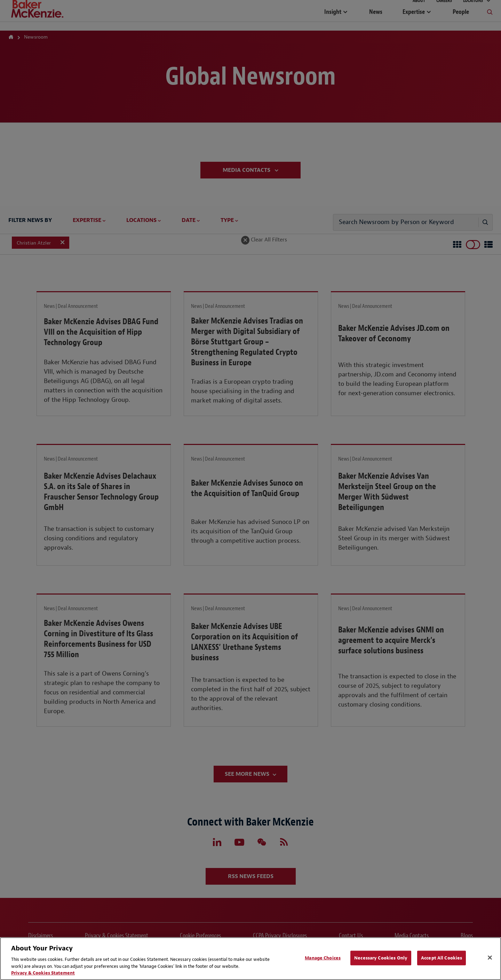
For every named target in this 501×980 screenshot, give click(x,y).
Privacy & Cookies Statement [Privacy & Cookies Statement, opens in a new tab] (43, 973)
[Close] (490, 958)
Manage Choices (323, 958)
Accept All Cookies (442, 958)
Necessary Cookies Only (381, 958)
